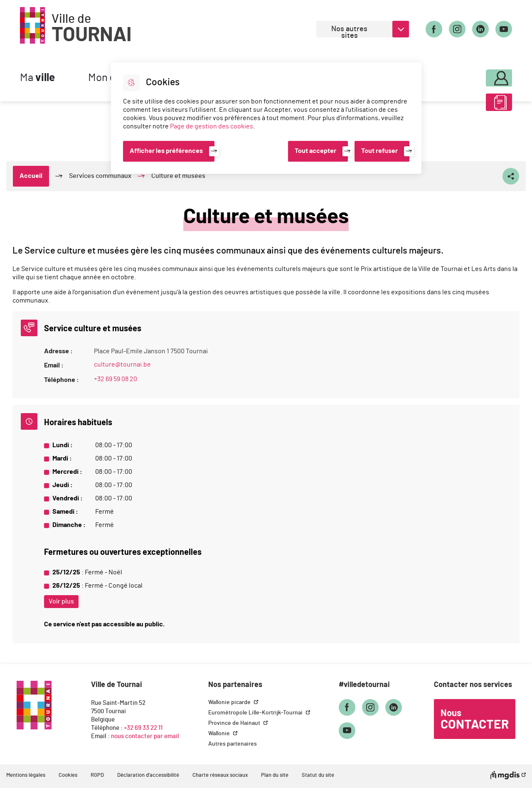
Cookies (68, 775)
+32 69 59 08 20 (116, 379)
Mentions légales (26, 775)
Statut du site (318, 775)
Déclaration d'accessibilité (148, 775)
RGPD (97, 775)
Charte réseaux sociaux (220, 775)
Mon (477, 76)
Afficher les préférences (166, 151)
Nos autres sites (349, 31)
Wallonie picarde (230, 702)
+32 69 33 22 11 (143, 728)
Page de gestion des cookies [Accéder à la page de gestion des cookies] (212, 126)
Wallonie (220, 734)
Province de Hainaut (235, 723)
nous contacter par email (145, 736)
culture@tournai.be (122, 364)
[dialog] (266, 118)
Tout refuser (379, 151)
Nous (475, 720)
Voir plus (61, 601)
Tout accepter (315, 151)
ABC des (477, 106)
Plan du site (275, 775)
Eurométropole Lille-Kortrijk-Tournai (256, 713)
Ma (37, 78)
